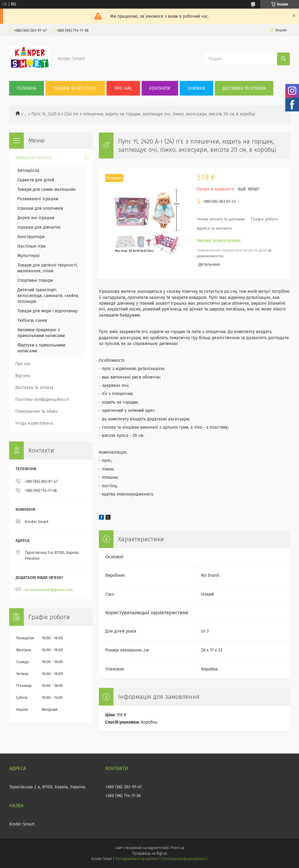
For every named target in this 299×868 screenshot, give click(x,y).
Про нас (123, 88)
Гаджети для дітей (36, 180)
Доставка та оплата (244, 88)
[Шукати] (283, 59)
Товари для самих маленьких (47, 189)
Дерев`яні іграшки (36, 218)
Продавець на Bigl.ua (149, 853)
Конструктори (31, 237)
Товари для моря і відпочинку (47, 311)
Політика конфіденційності (42, 399)
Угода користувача (34, 423)
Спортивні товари (35, 280)
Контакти (160, 88)
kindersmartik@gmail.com (49, 590)
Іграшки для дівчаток (39, 227)
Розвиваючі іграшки (38, 199)
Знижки (196, 88)
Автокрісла (28, 171)
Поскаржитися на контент (137, 859)
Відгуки (23, 376)
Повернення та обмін (36, 411)
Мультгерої (29, 256)
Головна (27, 88)
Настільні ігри (31, 246)
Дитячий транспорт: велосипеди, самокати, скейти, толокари (48, 296)
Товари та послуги (74, 88)
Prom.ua (177, 848)
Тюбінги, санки (32, 320)
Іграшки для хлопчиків (40, 208)
